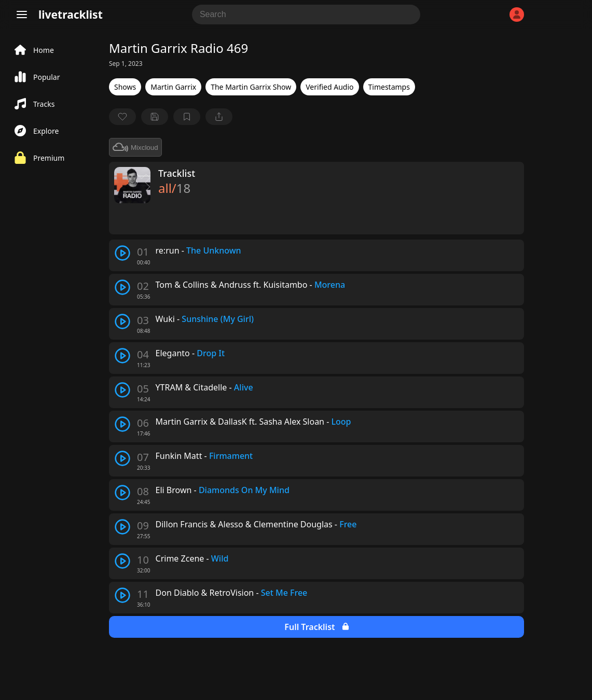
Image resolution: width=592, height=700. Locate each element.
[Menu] (22, 15)
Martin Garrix (173, 87)
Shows (125, 87)
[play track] (122, 253)
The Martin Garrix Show (251, 87)
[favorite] (122, 117)
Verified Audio (329, 87)
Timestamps (389, 87)
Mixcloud (135, 147)
